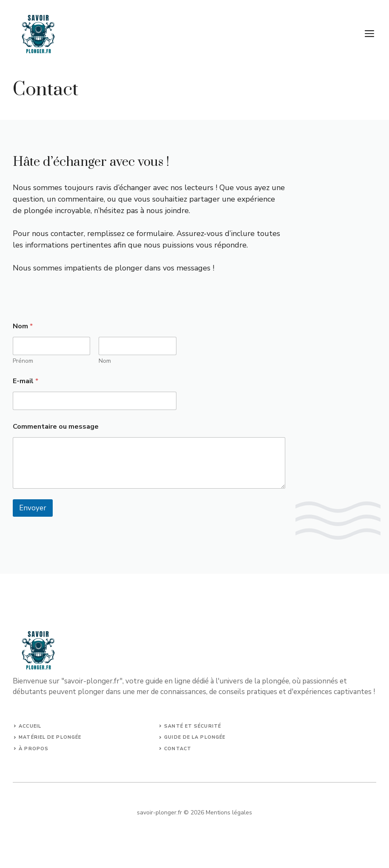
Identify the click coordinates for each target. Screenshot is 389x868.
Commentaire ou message (56, 427)
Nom (105, 361)
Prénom (23, 361)
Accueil (30, 726)
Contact (178, 749)
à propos (34, 749)
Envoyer (33, 508)
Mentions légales (229, 813)
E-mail (26, 381)
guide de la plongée (195, 737)
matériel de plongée (50, 737)
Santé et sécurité (193, 726)
